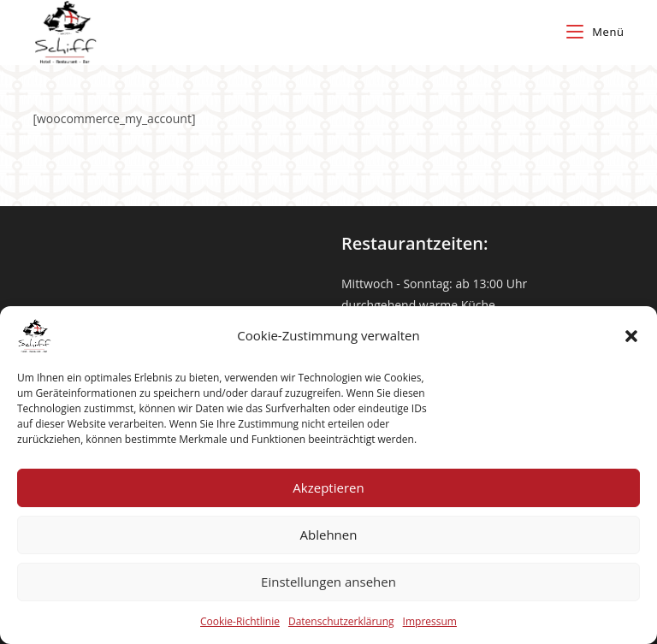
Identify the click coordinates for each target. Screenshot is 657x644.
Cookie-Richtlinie (240, 621)
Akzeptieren (328, 487)
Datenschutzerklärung (341, 621)
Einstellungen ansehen (328, 582)
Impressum (430, 621)
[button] (631, 336)
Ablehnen (329, 535)
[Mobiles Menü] (595, 32)
